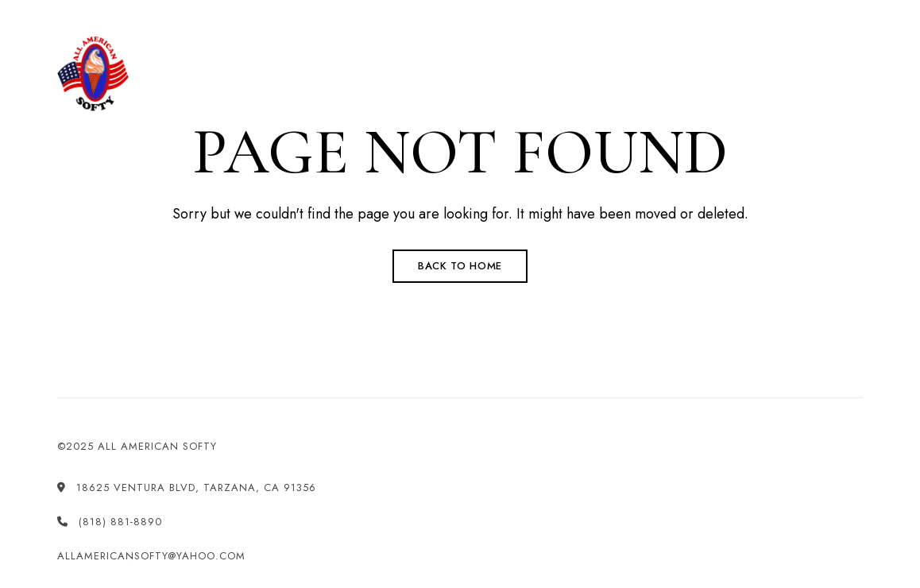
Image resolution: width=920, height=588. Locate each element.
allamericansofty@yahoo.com (716, 9)
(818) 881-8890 (454, 9)
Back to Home (460, 266)
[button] (804, 75)
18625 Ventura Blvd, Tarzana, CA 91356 (162, 9)
